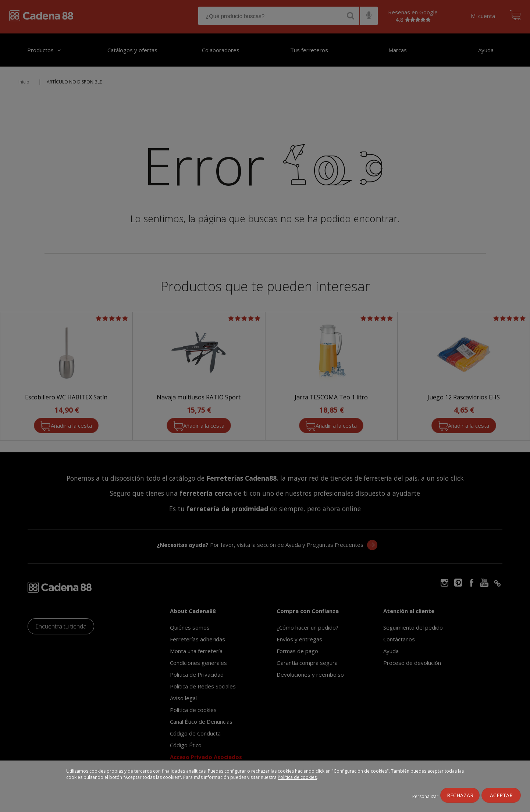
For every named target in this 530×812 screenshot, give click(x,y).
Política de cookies (297, 777)
